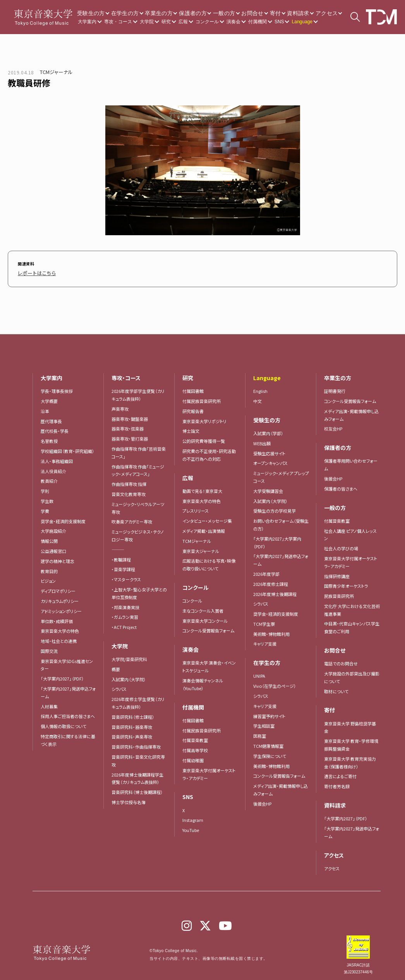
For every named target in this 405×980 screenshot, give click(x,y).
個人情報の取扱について (63, 724)
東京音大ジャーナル (201, 549)
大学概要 (49, 399)
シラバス (119, 687)
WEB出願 (262, 441)
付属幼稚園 (193, 758)
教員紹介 (49, 479)
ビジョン (48, 579)
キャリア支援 (265, 642)
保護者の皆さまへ (341, 487)
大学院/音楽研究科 (129, 657)
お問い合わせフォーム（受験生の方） (281, 523)
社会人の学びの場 (341, 546)
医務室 (260, 734)
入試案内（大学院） (129, 677)
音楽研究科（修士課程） (133, 715)
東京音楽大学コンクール (205, 619)
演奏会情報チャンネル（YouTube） (203, 682)
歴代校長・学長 (55, 429)
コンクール (207, 22)
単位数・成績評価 (57, 619)
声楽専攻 (120, 407)
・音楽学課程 (123, 567)
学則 (45, 489)
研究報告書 (193, 409)
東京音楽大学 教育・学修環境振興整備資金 (351, 743)
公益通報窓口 (53, 549)
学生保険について (270, 754)
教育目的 (49, 569)
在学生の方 (125, 13)
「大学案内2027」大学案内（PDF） (277, 541)
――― (118, 548)
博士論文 (191, 429)
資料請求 (298, 13)
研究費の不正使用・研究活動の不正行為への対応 (209, 453)
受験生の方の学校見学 (275, 509)
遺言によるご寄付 (340, 774)
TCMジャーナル (56, 72)
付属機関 (257, 22)
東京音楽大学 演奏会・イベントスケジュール (209, 665)
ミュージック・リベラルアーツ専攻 (138, 506)
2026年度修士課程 (271, 582)
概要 (116, 667)
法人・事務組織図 (57, 459)
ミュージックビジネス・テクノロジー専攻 (138, 534)
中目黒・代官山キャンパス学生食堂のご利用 (352, 625)
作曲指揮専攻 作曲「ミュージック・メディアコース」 (138, 468)
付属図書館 (193, 389)
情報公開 (49, 539)
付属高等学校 (195, 748)
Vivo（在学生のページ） (275, 684)
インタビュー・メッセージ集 (209, 519)
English (260, 389)
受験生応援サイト (269, 451)
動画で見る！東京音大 (202, 489)
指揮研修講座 (337, 574)
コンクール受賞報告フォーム (208, 629)
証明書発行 (335, 389)
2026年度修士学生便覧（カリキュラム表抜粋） (138, 701)
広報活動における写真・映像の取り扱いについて (209, 563)
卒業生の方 (159, 13)
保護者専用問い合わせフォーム (351, 463)
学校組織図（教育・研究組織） (68, 449)
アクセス (327, 13)
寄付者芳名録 (337, 784)
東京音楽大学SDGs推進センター (67, 663)
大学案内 (87, 22)
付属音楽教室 (195, 738)
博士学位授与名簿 (129, 800)
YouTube (191, 828)
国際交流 (49, 649)
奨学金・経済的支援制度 (63, 519)
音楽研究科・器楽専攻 (132, 725)
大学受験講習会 (268, 489)
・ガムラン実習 (125, 615)
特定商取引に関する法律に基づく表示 (68, 738)
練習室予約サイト (269, 714)
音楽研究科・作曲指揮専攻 (136, 745)
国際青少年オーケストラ (346, 584)
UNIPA (259, 674)
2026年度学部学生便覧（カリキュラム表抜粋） (138, 393)
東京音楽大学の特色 (60, 629)
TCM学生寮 (264, 622)
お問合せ (252, 13)
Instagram (193, 818)
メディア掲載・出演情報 (204, 529)
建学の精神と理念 (57, 559)
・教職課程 (121, 558)
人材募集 (49, 704)
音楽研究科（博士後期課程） (137, 790)
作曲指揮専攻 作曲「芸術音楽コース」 (139, 451)
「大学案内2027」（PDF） (62, 677)
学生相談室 (264, 724)
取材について (336, 689)
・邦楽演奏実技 (125, 605)
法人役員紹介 (53, 469)
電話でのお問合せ (341, 661)
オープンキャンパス (270, 461)
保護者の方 (193, 13)
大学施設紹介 (53, 529)
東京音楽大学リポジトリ (204, 419)
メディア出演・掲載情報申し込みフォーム (281, 788)
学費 (45, 509)
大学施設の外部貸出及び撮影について (352, 675)
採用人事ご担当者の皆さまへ (68, 714)
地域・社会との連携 (59, 639)
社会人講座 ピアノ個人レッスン (350, 533)
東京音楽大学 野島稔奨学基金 (350, 725)
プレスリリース (196, 509)
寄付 (275, 13)
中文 (257, 399)
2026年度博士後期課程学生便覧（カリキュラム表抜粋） (137, 777)
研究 (166, 22)
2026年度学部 (266, 572)
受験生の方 (91, 13)
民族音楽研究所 (339, 594)
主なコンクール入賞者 (203, 609)
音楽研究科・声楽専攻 (132, 735)
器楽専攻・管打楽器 (132, 437)
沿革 (45, 409)
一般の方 (224, 13)
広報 (183, 22)
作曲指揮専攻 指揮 (129, 482)
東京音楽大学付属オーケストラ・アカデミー (209, 772)
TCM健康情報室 (268, 744)
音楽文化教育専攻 (129, 492)
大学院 (147, 22)
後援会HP (262, 802)
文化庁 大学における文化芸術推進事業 (352, 608)
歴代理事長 (51, 419)
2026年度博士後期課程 (275, 592)
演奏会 (233, 22)
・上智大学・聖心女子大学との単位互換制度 (139, 591)
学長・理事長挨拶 (57, 389)
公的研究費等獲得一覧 (204, 439)
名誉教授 (49, 439)
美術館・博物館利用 (271, 632)
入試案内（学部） (268, 431)
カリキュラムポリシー (60, 599)
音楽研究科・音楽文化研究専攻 (138, 759)
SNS (279, 22)
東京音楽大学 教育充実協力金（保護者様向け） (350, 761)
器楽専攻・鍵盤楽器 (132, 417)
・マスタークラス (126, 577)
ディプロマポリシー (58, 589)
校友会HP (333, 427)
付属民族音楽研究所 (202, 399)
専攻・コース (118, 22)
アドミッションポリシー (61, 609)
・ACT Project (124, 625)
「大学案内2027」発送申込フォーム (68, 691)
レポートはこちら (33, 272)
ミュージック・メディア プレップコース (281, 475)
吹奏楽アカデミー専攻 (132, 520)
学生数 (47, 499)
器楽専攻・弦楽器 (130, 427)
